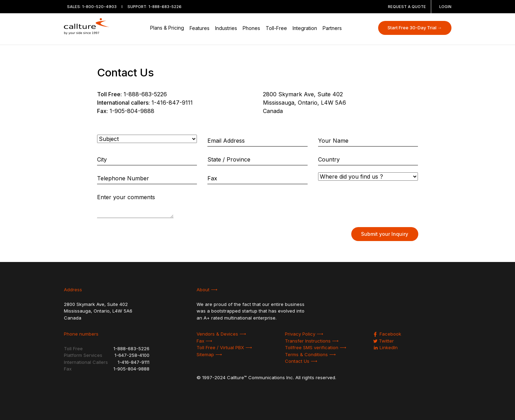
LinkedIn (385, 347)
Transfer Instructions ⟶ (312, 341)
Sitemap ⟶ (209, 354)
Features (200, 28)
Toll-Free (276, 28)
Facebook (387, 334)
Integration (305, 28)
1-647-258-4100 (132, 355)
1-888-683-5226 (165, 7)
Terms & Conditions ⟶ (310, 354)
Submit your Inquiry (385, 234)
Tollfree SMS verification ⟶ (316, 347)
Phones (251, 28)
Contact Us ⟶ (301, 361)
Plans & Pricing (167, 28)
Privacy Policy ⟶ (304, 334)
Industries (226, 28)
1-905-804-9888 (132, 111)
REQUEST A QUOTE (407, 7)
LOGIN (445, 7)
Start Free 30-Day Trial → (415, 28)
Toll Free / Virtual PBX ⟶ (224, 347)
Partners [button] (332, 28)
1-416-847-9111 (172, 103)
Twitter (384, 341)
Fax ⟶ (204, 341)
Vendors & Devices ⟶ (221, 334)
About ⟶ (207, 290)
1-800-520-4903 (99, 7)
